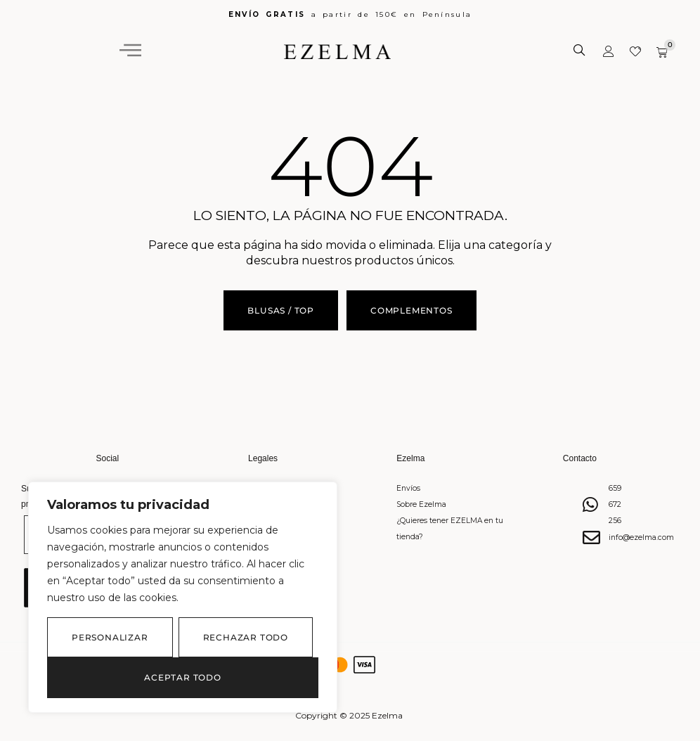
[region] (183, 597)
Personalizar (110, 637)
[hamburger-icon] (130, 51)
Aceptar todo (183, 677)
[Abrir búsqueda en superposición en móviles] (581, 51)
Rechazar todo (246, 637)
